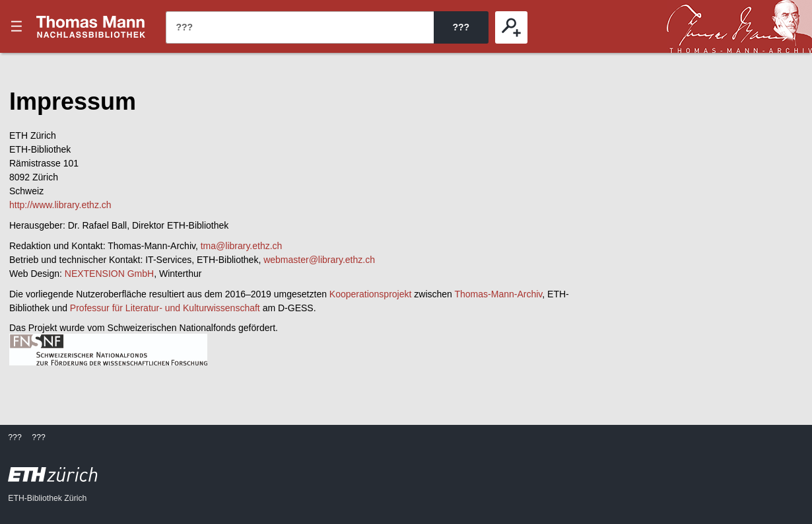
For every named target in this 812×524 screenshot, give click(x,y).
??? (91, 26)
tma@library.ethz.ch (242, 246)
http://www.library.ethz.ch (60, 205)
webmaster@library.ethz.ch (319, 260)
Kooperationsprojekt (371, 294)
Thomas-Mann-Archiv (499, 294)
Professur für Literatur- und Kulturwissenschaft (165, 308)
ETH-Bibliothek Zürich (47, 498)
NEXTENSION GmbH (109, 274)
